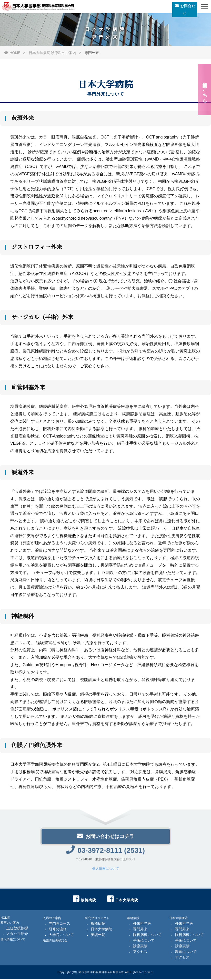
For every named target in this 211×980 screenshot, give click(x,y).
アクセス (140, 952)
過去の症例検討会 (55, 941)
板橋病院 (98, 924)
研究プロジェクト (97, 919)
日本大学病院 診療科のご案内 (53, 53)
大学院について (61, 935)
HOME (12, 53)
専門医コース (59, 924)
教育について (186, 952)
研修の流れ (58, 930)
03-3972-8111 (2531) (106, 853)
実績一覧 (98, 935)
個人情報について (106, 871)
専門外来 (140, 930)
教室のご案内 (10, 923)
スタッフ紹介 (17, 934)
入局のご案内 (52, 919)
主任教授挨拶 (17, 929)
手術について (144, 941)
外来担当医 (142, 924)
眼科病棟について (147, 935)
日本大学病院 (102, 930)
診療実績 (140, 947)
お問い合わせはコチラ (106, 838)
